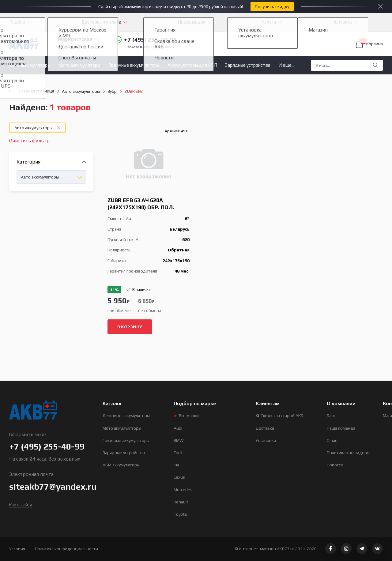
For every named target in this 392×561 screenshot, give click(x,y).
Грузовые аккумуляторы (126, 440)
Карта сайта (21, 505)
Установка (266, 440)
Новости (335, 465)
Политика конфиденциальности (66, 549)
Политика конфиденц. (349, 453)
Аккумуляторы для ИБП (192, 65)
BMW (179, 440)
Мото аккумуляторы (79, 65)
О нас (332, 440)
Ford (178, 453)
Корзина (369, 44)
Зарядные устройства (248, 65)
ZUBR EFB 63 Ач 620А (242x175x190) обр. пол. (141, 204)
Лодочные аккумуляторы (134, 65)
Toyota (180, 514)
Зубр (112, 91)
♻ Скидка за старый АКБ (279, 416)
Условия (17, 549)
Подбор (17, 22)
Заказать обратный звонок (151, 47)
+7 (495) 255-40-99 (145, 40)
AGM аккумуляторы (121, 465)
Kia (176, 465)
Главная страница (32, 91)
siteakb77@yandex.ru (53, 487)
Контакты (342, 22)
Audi (178, 428)
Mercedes (183, 490)
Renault (181, 502)
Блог (331, 416)
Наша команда (341, 428)
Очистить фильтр (29, 141)
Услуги (269, 22)
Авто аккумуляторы (30, 65)
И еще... (286, 65)
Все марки (186, 416)
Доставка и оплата (101, 22)
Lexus (179, 477)
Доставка (265, 428)
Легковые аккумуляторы (126, 416)
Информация (192, 22)
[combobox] (51, 177)
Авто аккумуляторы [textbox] (40, 177)
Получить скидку (272, 6)
